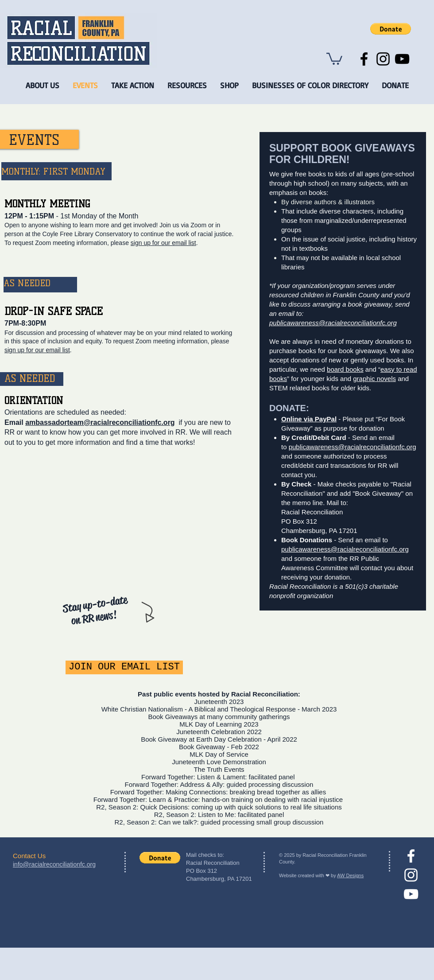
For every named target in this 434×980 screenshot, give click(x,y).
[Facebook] (364, 59)
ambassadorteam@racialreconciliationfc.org (100, 422)
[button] (391, 29)
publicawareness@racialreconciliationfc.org (333, 323)
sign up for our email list (163, 243)
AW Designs (350, 875)
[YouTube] (402, 59)
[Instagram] (383, 59)
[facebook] (411, 856)
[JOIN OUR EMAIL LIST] (124, 667)
